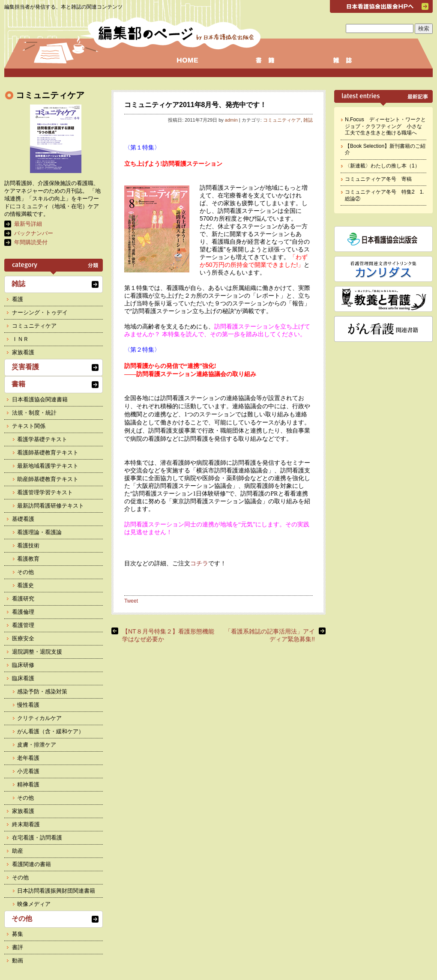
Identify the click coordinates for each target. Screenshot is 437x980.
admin (231, 120)
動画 (18, 961)
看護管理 (23, 625)
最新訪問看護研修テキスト (51, 506)
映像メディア (34, 904)
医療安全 (23, 638)
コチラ (199, 563)
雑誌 (308, 120)
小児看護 (28, 771)
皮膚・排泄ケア (37, 745)
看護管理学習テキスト (45, 492)
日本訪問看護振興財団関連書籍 (56, 891)
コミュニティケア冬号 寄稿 (378, 179)
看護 (18, 299)
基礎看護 (23, 519)
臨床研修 (23, 665)
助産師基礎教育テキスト (48, 479)
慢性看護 (28, 705)
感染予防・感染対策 (42, 692)
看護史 (25, 585)
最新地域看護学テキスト (48, 466)
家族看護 (23, 352)
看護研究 (23, 599)
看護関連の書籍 (31, 864)
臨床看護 (23, 678)
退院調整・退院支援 (37, 652)
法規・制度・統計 (34, 413)
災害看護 (25, 367)
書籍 (18, 384)
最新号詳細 (28, 224)
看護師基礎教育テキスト (48, 453)
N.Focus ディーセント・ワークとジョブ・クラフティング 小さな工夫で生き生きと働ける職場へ (385, 126)
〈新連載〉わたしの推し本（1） (382, 166)
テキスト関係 (29, 426)
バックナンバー (34, 233)
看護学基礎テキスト (42, 439)
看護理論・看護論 (39, 532)
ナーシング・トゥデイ (40, 312)
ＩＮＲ (20, 339)
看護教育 (28, 559)
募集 (18, 934)
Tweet (131, 601)
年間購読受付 (31, 242)
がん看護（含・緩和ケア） (51, 731)
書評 (18, 947)
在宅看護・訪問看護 (37, 838)
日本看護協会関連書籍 (40, 399)
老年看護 (28, 758)
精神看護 (28, 784)
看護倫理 (23, 612)
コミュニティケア (282, 120)
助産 (18, 851)
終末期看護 (26, 824)
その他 (25, 572)
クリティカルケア (39, 718)
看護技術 (28, 545)
